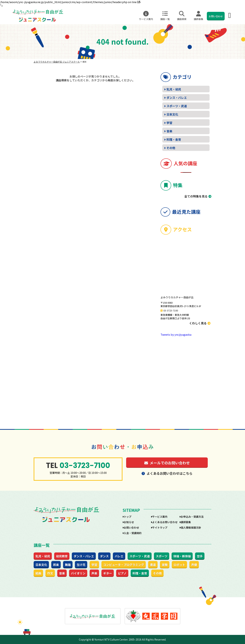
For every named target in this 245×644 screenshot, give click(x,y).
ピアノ (122, 573)
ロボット (179, 565)
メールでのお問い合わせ (167, 463)
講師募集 (198, 16)
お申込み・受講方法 (192, 517)
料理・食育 (174, 139)
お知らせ (129, 522)
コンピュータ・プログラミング (124, 565)
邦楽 (56, 565)
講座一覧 (165, 16)
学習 (169, 123)
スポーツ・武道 (177, 106)
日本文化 (172, 114)
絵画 (38, 573)
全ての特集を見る (196, 196)
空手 (200, 556)
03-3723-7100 (171, 310)
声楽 (94, 573)
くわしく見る (200, 323)
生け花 (81, 565)
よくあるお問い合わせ (165, 522)
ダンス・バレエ (177, 98)
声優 (194, 565)
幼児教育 (62, 556)
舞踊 (68, 565)
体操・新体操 (182, 556)
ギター (108, 573)
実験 (165, 565)
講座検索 (182, 16)
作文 (50, 573)
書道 (153, 565)
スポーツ (162, 556)
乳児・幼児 (174, 89)
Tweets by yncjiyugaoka (176, 334)
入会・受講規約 (133, 533)
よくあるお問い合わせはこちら (167, 473)
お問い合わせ (216, 16)
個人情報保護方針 (191, 528)
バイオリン (78, 573)
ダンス (104, 556)
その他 (171, 148)
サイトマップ (160, 528)
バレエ (119, 556)
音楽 (169, 131)
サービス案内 (146, 16)
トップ (128, 517)
